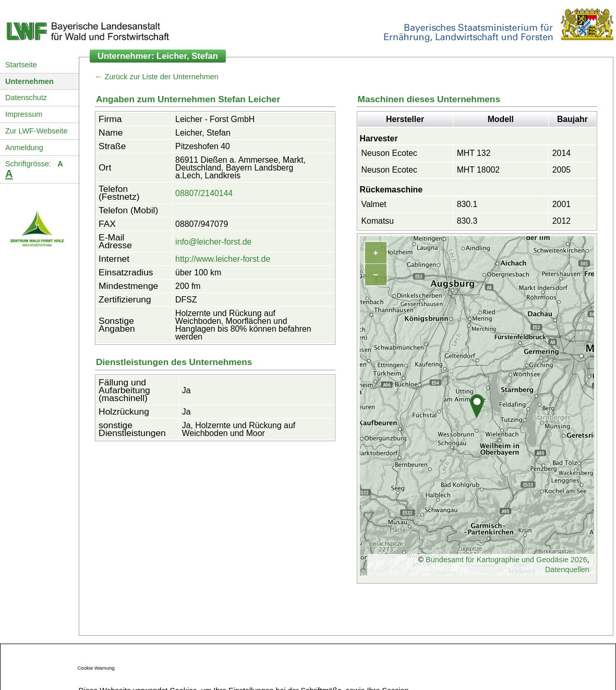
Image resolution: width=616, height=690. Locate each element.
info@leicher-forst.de (213, 242)
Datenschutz (26, 98)
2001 (561, 204)
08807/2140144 (204, 193)
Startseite (21, 65)
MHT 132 (474, 153)
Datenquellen (567, 570)
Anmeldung (24, 148)
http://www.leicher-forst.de (223, 259)
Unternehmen (29, 81)
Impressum (24, 114)
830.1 (467, 204)
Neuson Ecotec (389, 153)
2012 (561, 221)
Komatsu (378, 221)
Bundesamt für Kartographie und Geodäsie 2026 (506, 560)
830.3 (467, 221)
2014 (561, 153)
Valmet (374, 204)
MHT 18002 (478, 170)
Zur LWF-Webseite (36, 131)
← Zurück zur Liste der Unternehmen (157, 77)
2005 (561, 170)
